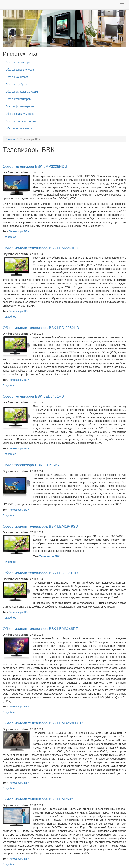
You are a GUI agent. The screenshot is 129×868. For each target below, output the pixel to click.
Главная (10, 139)
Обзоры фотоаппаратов (20, 106)
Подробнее (9, 237)
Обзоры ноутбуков (16, 84)
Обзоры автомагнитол (19, 128)
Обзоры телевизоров (18, 99)
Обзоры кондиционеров (20, 70)
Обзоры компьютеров (18, 62)
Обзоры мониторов (17, 77)
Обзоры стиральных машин (22, 92)
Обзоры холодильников (20, 114)
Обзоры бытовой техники (21, 121)
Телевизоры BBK (19, 231)
